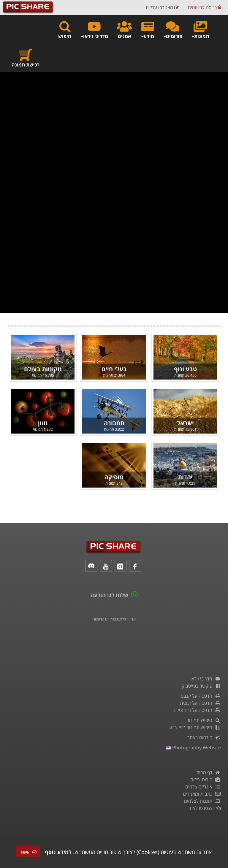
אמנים (124, 30)
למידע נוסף (58, 852)
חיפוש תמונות (204, 720)
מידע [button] (147, 30)
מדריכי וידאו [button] (94, 30)
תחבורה (114, 423)
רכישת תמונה (26, 58)
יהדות (185, 477)
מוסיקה (114, 477)
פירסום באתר (204, 737)
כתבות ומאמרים (202, 794)
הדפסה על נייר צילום (197, 710)
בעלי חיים (114, 369)
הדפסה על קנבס (201, 696)
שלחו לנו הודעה (109, 595)
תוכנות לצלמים (202, 801)
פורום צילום (206, 780)
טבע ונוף (185, 369)
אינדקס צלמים (203, 787)
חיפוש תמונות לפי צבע (195, 727)
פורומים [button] (173, 30)
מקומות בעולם (43, 369)
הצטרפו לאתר (204, 808)
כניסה (204, 7)
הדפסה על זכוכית (200, 703)
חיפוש (65, 30)
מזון (43, 423)
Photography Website (194, 748)
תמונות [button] (200, 30)
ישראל (185, 423)
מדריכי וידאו (206, 679)
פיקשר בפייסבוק (201, 686)
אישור (28, 852)
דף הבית (209, 772)
